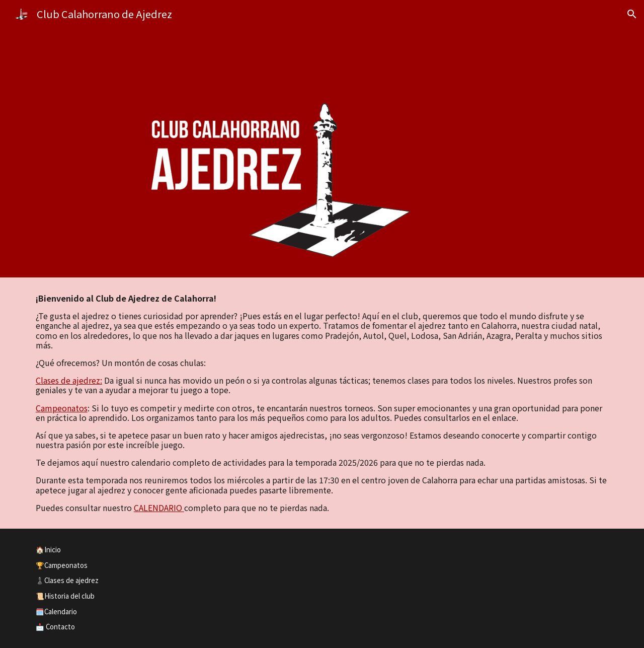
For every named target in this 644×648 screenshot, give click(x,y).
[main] (322, 403)
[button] (632, 14)
